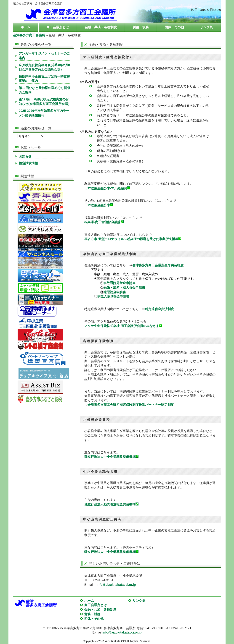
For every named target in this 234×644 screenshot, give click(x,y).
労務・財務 (92, 614)
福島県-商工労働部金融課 (102, 222)
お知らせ (25, 156)
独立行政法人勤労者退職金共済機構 (111, 504)
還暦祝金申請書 (115, 292)
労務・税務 (141, 27)
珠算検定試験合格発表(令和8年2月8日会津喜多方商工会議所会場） (44, 67)
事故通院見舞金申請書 (120, 283)
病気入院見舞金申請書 (113, 296)
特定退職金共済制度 (160, 309)
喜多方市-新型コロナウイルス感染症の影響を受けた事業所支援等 (131, 239)
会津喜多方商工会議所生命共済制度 (158, 265)
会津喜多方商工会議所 (29, 35)
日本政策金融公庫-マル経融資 (107, 188)
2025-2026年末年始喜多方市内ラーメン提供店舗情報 (44, 113)
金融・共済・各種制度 (101, 27)
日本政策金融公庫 (99, 205)
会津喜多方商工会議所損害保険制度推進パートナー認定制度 (131, 405)
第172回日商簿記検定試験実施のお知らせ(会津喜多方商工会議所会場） (45, 102)
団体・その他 (174, 27)
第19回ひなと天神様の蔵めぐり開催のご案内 (45, 90)
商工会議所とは (58, 27)
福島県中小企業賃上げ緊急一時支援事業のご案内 (44, 79)
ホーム (26, 27)
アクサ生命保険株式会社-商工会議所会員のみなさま (123, 326)
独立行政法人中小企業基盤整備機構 (110, 457)
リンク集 (206, 27)
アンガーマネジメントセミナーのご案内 (44, 56)
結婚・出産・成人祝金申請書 (124, 288)
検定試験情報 (28, 163)
